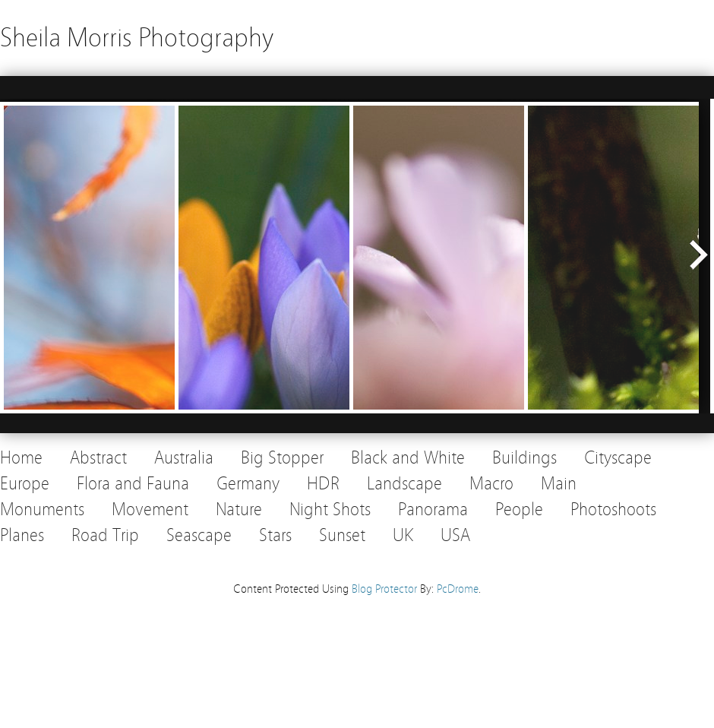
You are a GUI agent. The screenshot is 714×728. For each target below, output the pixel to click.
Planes (22, 535)
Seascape (199, 535)
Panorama (433, 510)
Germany (248, 484)
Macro (491, 484)
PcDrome (458, 589)
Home (21, 458)
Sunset (342, 535)
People (519, 510)
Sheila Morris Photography (137, 38)
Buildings (524, 458)
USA (455, 535)
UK (403, 535)
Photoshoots (613, 510)
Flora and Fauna (133, 484)
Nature (239, 510)
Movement (150, 510)
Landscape (404, 484)
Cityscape (618, 458)
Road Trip (105, 535)
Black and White (408, 458)
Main (559, 484)
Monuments (42, 510)
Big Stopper (282, 458)
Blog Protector (384, 589)
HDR (323, 484)
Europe (25, 484)
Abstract (98, 458)
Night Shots (330, 510)
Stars (275, 535)
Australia (184, 458)
